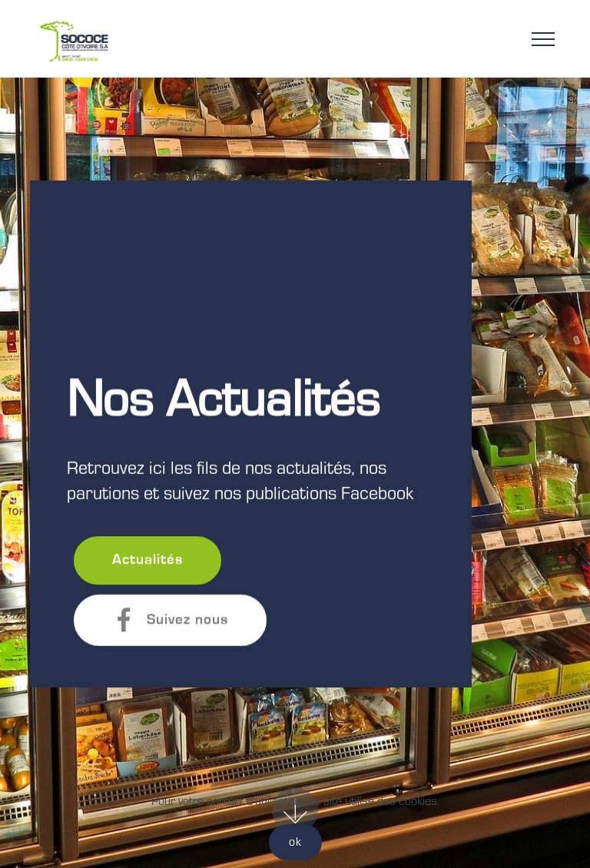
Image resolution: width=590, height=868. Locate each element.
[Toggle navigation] (544, 38)
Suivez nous (170, 620)
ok (295, 842)
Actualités (147, 560)
